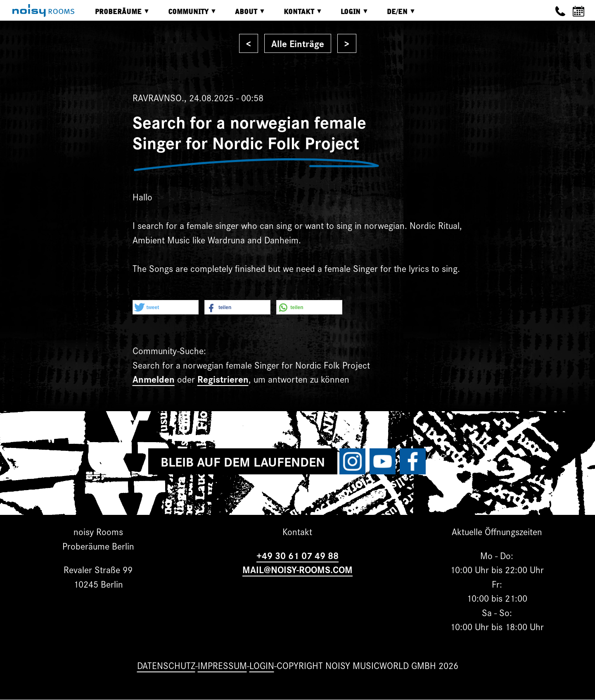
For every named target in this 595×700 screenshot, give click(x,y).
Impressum (222, 665)
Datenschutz (166, 665)
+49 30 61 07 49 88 (297, 555)
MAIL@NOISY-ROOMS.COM (297, 569)
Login (348, 15)
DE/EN (395, 15)
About (244, 15)
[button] (166, 308)
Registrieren (223, 379)
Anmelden (154, 379)
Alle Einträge (298, 43)
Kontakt (297, 15)
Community (186, 15)
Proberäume (116, 15)
